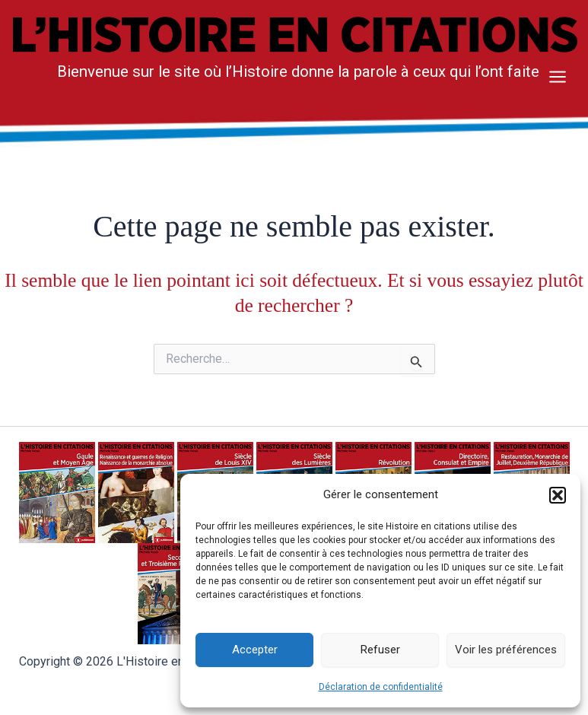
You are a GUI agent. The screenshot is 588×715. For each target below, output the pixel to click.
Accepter (255, 650)
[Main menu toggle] (558, 77)
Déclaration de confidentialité (381, 687)
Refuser (380, 650)
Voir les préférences (506, 650)
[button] (558, 495)
